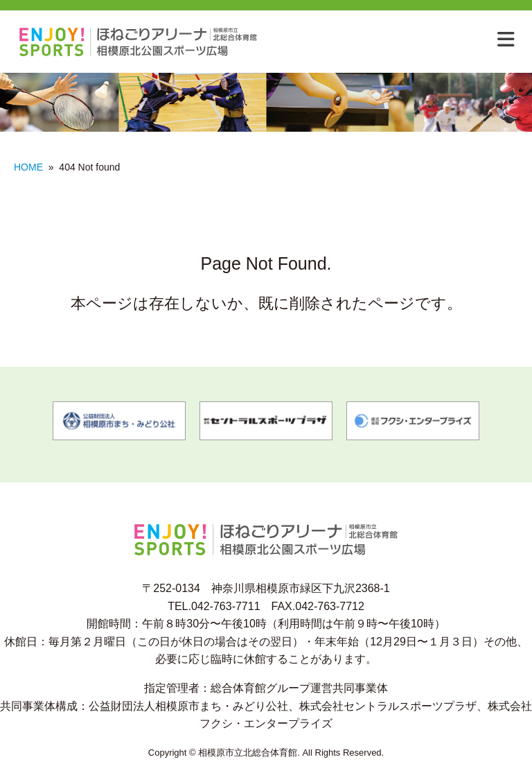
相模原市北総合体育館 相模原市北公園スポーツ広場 (144, 42)
